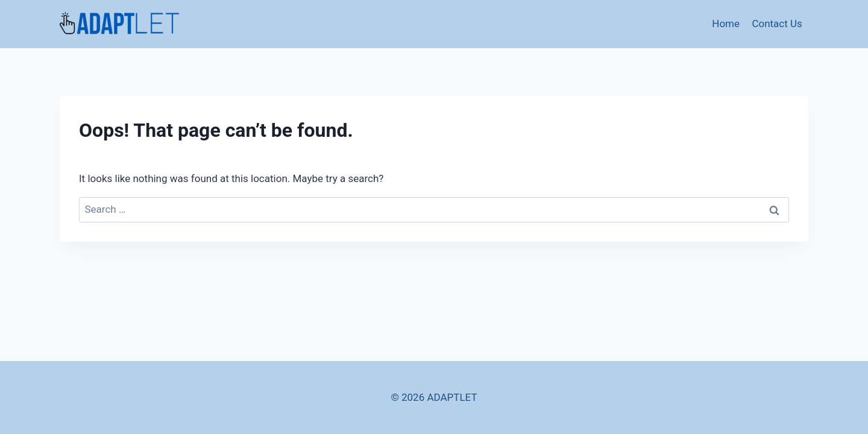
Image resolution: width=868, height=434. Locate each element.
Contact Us (777, 24)
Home (726, 24)
